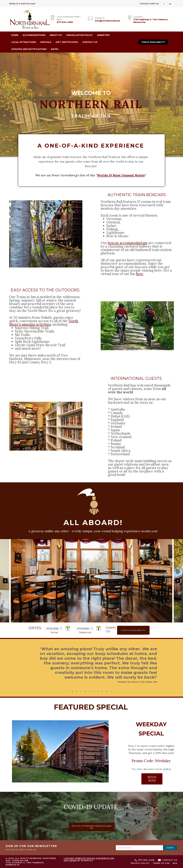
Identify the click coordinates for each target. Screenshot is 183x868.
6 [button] (94, 692)
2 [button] (76, 692)
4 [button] (85, 692)
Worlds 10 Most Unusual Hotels (121, 175)
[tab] (72, 692)
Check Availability (153, 42)
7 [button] (98, 692)
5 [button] (89, 692)
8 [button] (102, 692)
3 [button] (81, 692)
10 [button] (111, 692)
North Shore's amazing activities (44, 323)
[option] (91, 581)
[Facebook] (165, 4)
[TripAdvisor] (171, 4)
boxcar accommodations (128, 243)
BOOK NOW (152, 779)
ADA (175, 863)
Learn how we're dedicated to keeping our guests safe (91, 827)
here (140, 274)
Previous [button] (5, 581)
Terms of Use (161, 863)
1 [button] (72, 692)
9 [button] (107, 692)
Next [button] (178, 581)
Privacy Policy (140, 863)
